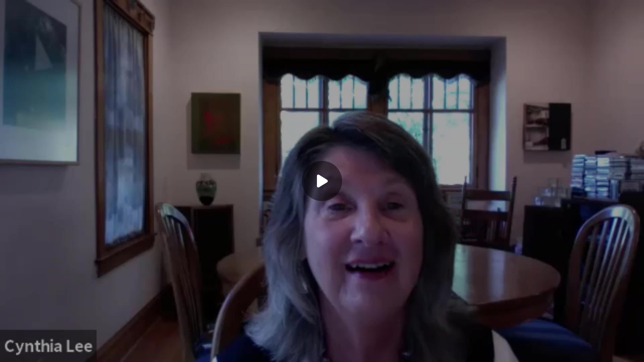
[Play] (322, 181)
